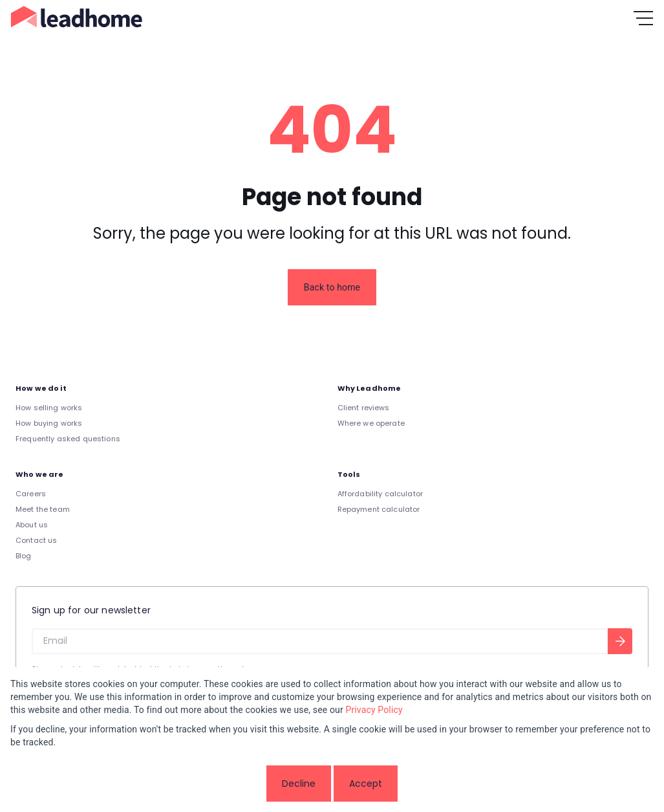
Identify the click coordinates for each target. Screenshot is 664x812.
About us (32, 525)
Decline (299, 784)
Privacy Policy (374, 710)
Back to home (332, 287)
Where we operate (371, 423)
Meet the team (43, 509)
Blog (24, 556)
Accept (366, 784)
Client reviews (364, 408)
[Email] (320, 641)
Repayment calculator (379, 509)
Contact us (37, 540)
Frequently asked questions (68, 439)
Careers (31, 494)
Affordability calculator (380, 494)
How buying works (49, 423)
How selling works (49, 408)
